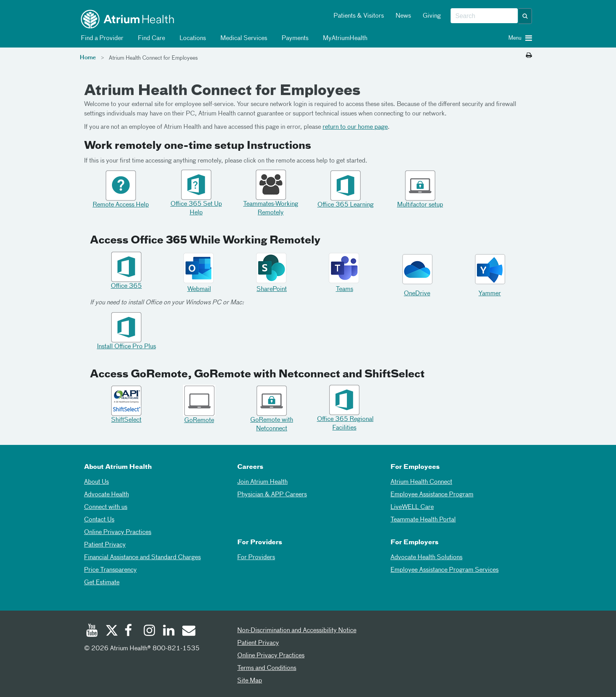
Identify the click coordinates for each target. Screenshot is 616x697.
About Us (96, 482)
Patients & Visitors (359, 16)
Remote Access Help (121, 205)
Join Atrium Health (262, 482)
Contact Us (99, 520)
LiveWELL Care (412, 507)
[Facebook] (130, 631)
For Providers (256, 558)
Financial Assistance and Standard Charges (142, 558)
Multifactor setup (420, 205)
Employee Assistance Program (432, 495)
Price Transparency (110, 570)
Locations (191, 38)
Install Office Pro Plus (126, 347)
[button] (525, 16)
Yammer (490, 294)
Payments (294, 38)
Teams (345, 289)
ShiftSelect (126, 420)
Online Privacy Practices (118, 532)
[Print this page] (529, 56)
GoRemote (199, 421)
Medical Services (242, 38)
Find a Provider (101, 38)
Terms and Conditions (267, 668)
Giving (432, 16)
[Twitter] (111, 631)
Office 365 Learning (346, 205)
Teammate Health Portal (423, 520)
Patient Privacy (105, 545)
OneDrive (417, 294)
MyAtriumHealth (344, 38)
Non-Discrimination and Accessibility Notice (297, 631)
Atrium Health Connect (421, 482)
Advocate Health (106, 495)
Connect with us (106, 507)
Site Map (250, 681)
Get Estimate (102, 583)
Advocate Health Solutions (426, 558)
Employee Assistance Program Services (445, 570)
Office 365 (126, 286)
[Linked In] (169, 631)
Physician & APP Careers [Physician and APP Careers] (272, 495)
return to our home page (355, 127)
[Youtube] (92, 631)
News (403, 16)
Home (88, 58)
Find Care (150, 38)
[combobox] (484, 16)
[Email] (188, 631)
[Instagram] (150, 631)
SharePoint (272, 289)
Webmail (199, 289)
